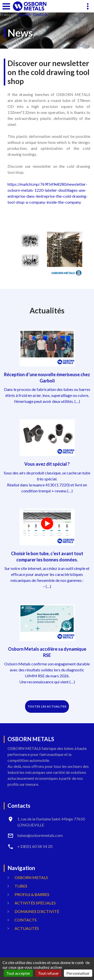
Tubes (21, 886)
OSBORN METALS (31, 877)
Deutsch (40, 14)
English (24, 14)
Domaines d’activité (37, 911)
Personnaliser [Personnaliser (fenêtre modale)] (78, 973)
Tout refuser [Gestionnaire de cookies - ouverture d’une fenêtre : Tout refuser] (48, 973)
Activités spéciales (35, 903)
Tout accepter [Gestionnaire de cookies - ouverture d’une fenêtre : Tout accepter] (18, 973)
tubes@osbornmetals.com (40, 835)
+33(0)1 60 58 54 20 (35, 846)
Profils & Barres (32, 894)
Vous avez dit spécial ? (47, 464)
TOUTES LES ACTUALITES (47, 706)
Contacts (26, 920)
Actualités (27, 928)
